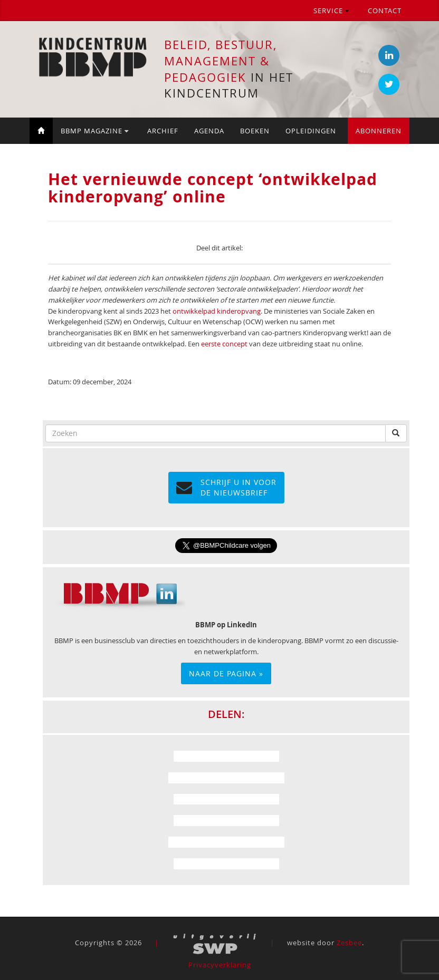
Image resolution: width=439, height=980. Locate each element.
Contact (385, 11)
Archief (163, 131)
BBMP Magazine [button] (95, 131)
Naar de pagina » (226, 673)
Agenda (209, 131)
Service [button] (331, 11)
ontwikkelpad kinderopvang (217, 311)
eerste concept (224, 344)
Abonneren (379, 131)
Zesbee (349, 943)
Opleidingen (311, 131)
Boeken (255, 131)
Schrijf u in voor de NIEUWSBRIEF (226, 487)
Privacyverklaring (220, 965)
